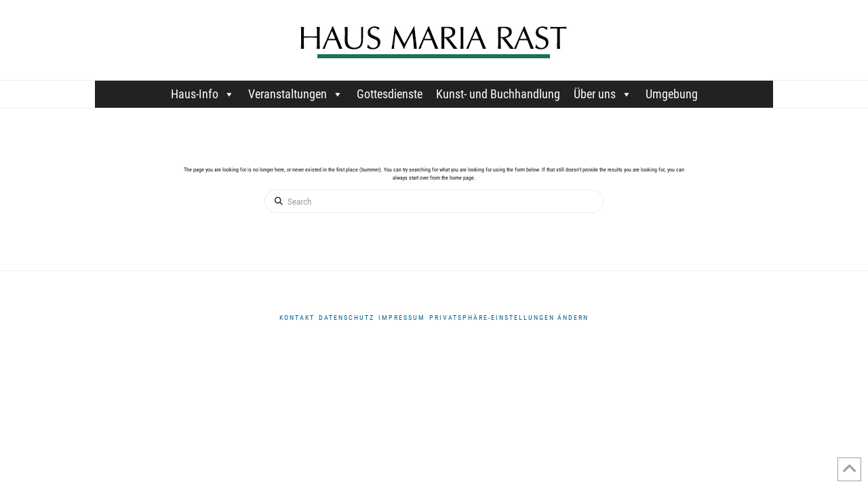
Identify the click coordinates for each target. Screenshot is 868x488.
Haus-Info (203, 94)
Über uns (603, 94)
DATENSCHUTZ (347, 318)
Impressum (402, 318)
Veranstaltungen (296, 94)
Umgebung (672, 94)
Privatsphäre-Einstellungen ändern (509, 318)
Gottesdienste (390, 94)
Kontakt (297, 318)
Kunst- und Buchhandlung (498, 94)
